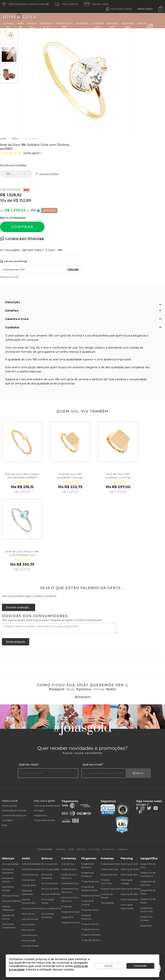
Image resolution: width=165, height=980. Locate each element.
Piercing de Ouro (129, 864)
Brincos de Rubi (50, 883)
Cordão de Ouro (69, 869)
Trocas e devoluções (44, 820)
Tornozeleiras (107, 903)
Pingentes (82, 27)
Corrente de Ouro (70, 883)
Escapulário (146, 926)
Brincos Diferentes (51, 894)
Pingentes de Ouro (91, 940)
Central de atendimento (47, 806)
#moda (99, 689)
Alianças (9, 27)
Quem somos (9, 806)
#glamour (84, 689)
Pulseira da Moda (109, 869)
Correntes (46, 27)
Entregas (39, 810)
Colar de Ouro (68, 864)
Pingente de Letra (90, 882)
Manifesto (7, 820)
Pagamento (40, 815)
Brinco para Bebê (50, 869)
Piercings (112, 27)
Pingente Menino (90, 929)
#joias (70, 689)
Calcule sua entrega (14, 261)
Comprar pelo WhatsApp (25, 239)
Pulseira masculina (110, 889)
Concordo (140, 966)
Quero (138, 773)
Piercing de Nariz (129, 875)
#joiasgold (57, 689)
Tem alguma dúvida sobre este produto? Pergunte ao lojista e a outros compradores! (52, 620)
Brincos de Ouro (50, 864)
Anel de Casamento (32, 908)
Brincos (32, 27)
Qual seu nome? (29, 764)
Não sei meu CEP (9, 276)
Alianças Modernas (11, 901)
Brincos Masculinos (51, 908)
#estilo (111, 689)
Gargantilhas (64, 27)
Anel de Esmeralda (31, 864)
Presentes (128, 27)
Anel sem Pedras (30, 946)
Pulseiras (97, 27)
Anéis (20, 27)
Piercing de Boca (129, 899)
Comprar (22, 227)
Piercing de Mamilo (131, 889)
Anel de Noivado (30, 919)
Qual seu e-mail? (93, 764)
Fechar (109, 966)
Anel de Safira (29, 885)
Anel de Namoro (30, 875)
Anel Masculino (30, 935)
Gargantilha (67, 917)
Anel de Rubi (28, 880)
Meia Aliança (28, 914)
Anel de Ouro (28, 930)
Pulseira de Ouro (109, 875)
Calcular (73, 269)
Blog (4, 825)
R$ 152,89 (22, 200)
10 (3, 200)
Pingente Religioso (91, 935)
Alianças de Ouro (10, 896)
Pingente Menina (90, 924)
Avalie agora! (32, 153)
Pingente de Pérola (91, 896)
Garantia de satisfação (14, 815)
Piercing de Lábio (129, 894)
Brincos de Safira (50, 889)
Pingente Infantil (90, 910)
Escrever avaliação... (19, 607)
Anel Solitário (28, 924)
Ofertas (145, 26)
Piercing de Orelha (130, 869)
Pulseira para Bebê (110, 864)
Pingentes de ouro (71, 912)
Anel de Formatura (31, 869)
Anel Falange (29, 940)
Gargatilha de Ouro (71, 923)
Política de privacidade (14, 810)
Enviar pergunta (16, 642)
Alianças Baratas (10, 864)
